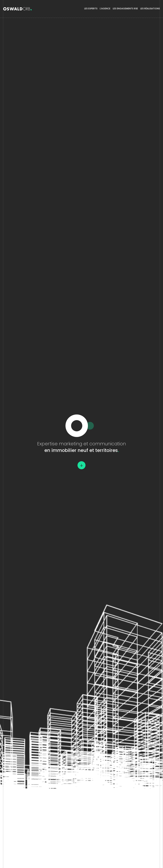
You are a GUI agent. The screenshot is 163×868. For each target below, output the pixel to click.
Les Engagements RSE (125, 9)
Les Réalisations (150, 9)
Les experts (91, 9)
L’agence (105, 9)
